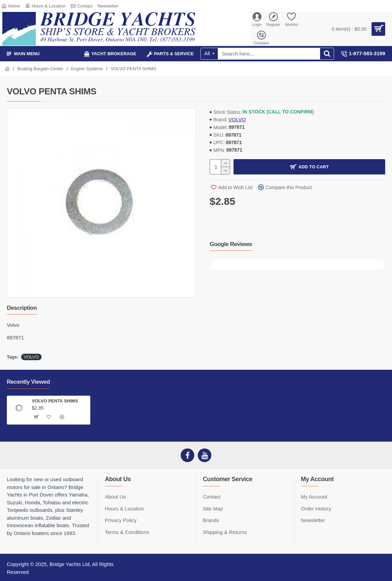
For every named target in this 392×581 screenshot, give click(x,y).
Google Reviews (231, 244)
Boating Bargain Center (40, 69)
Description (22, 308)
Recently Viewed (28, 382)
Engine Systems (87, 69)
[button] (216, 264)
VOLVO (237, 119)
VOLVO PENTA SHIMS (55, 401)
